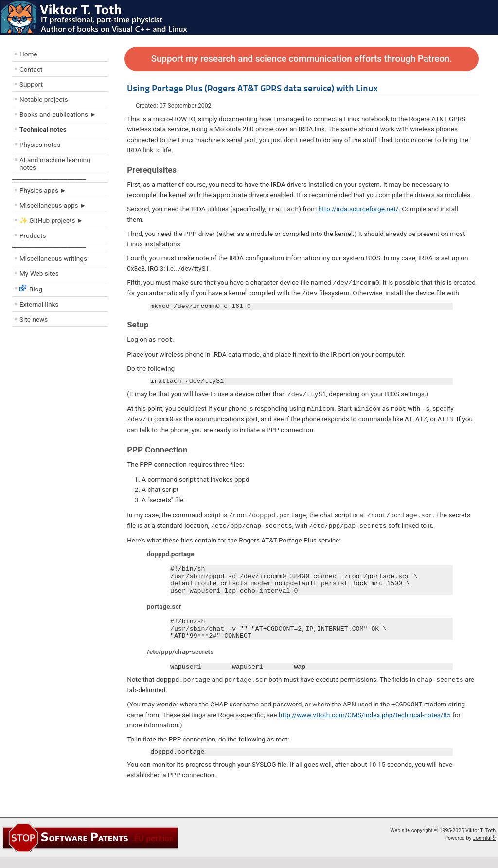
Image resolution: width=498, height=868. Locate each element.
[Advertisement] (71, 401)
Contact (31, 69)
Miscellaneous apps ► (53, 205)
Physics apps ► (43, 190)
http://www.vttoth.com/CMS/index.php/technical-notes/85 (365, 724)
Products (33, 235)
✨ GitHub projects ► (51, 220)
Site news (34, 319)
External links (39, 304)
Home (28, 54)
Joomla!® (484, 849)
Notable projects (44, 99)
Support (31, 84)
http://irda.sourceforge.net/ (359, 209)
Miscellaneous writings (53, 258)
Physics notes (40, 145)
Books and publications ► (58, 114)
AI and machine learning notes (55, 163)
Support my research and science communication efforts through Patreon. (302, 59)
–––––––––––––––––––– (49, 179)
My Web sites (39, 273)
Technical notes (43, 129)
